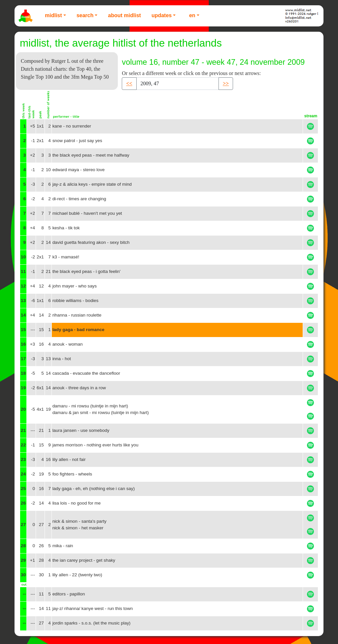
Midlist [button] (53, 15)
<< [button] (129, 83)
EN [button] (192, 15)
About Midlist (124, 15)
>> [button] (226, 83)
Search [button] (85, 15)
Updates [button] (162, 15)
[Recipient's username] (178, 84)
